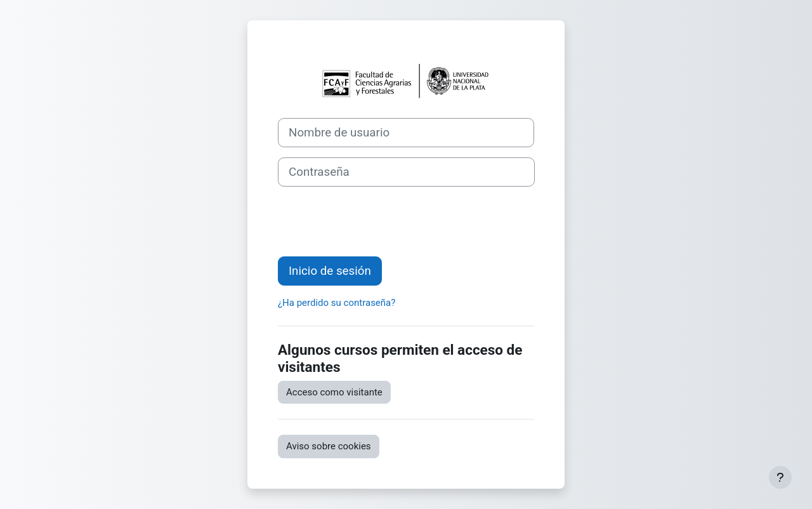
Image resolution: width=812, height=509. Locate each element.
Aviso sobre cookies (329, 446)
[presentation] (374, 221)
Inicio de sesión (330, 271)
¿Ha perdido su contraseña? (337, 303)
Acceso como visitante (334, 392)
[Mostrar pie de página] (780, 477)
